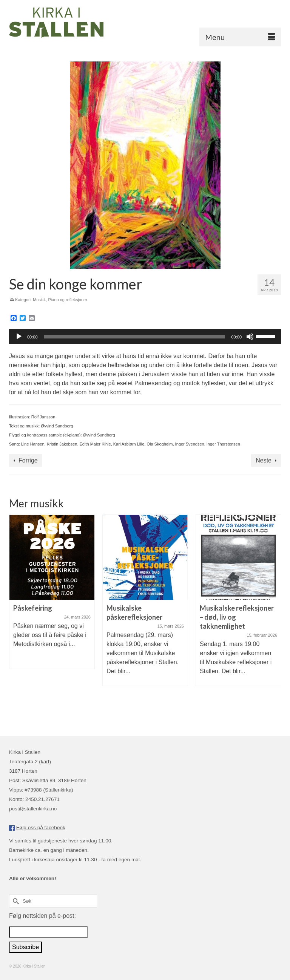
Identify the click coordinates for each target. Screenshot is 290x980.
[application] (145, 337)
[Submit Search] (15, 901)
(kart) (45, 762)
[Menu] (240, 37)
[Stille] (250, 337)
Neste (264, 460)
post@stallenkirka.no (33, 809)
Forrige (28, 460)
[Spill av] (19, 337)
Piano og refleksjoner (68, 300)
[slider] (135, 337)
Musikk (39, 300)
